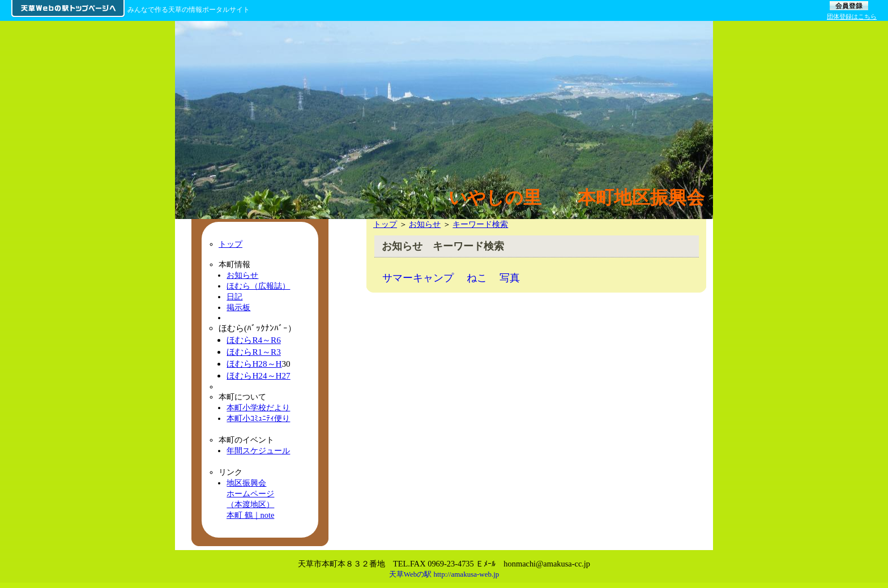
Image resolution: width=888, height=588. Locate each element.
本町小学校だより (258, 407)
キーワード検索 (480, 224)
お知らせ (425, 224)
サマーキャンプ (418, 278)
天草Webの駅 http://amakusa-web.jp (444, 574)
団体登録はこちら (852, 16)
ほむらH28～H (254, 364)
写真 (510, 278)
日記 (234, 297)
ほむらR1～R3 (253, 352)
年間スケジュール (258, 450)
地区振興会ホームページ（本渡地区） (250, 493)
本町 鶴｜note (250, 515)
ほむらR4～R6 (253, 340)
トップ (385, 224)
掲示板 (238, 307)
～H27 (279, 375)
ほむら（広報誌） (258, 286)
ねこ (477, 278)
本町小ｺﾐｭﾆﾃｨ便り (258, 418)
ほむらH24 (247, 375)
